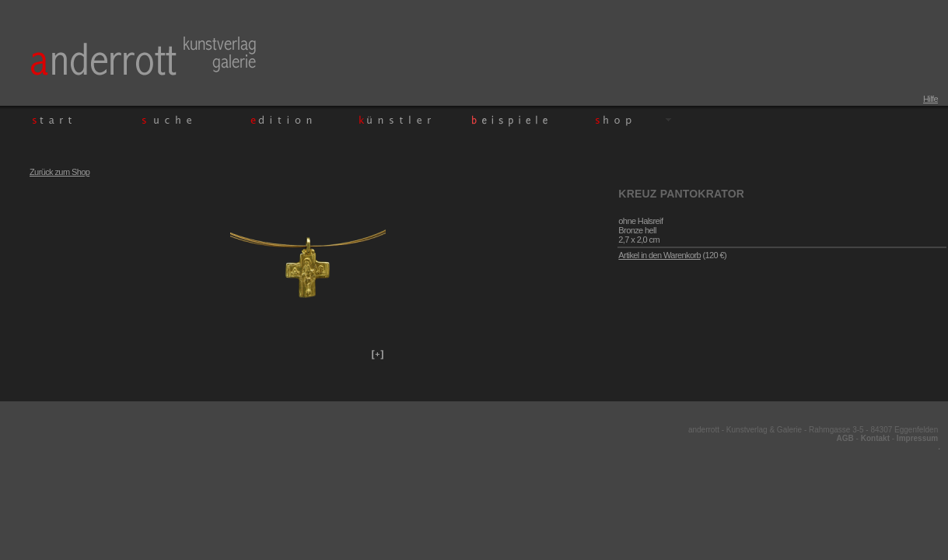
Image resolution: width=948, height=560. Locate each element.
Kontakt (875, 438)
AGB (845, 438)
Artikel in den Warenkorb (659, 255)
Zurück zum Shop (59, 172)
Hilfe (931, 99)
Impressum (917, 438)
